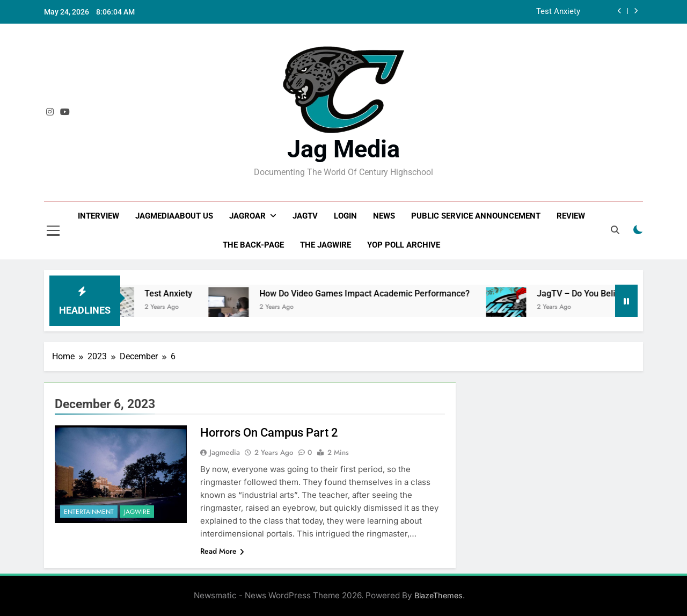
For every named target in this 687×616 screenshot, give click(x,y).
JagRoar (247, 216)
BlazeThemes (438, 595)
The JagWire (326, 245)
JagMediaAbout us (174, 216)
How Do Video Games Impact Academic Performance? (381, 293)
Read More (222, 551)
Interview (98, 216)
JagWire (137, 512)
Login (345, 216)
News (384, 216)
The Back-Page (253, 245)
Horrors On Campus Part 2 (269, 433)
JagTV (305, 216)
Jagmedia (225, 452)
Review (571, 216)
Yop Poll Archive (404, 245)
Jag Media (343, 149)
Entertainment (89, 512)
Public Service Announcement (476, 216)
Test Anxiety (558, 12)
